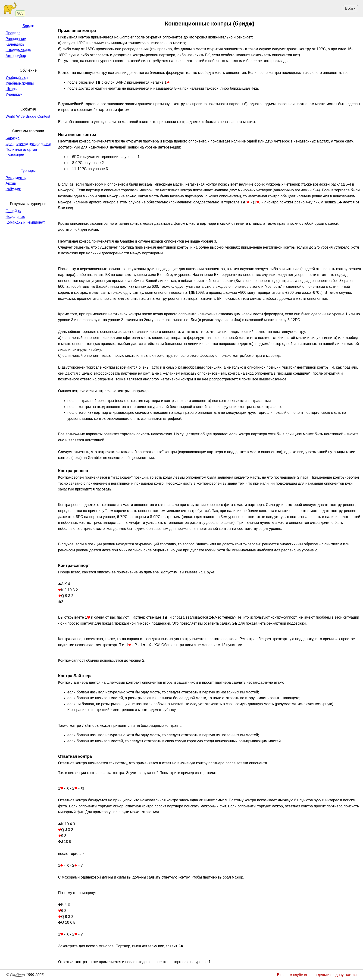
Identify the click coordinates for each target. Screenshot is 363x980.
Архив (11, 183)
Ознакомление (18, 50)
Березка (13, 138)
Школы (11, 89)
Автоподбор (16, 56)
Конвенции (15, 155)
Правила (13, 33)
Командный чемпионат (25, 222)
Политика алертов (21, 150)
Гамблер (18, 975)
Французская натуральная (28, 144)
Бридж (28, 26)
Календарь (15, 44)
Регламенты (16, 178)
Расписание (16, 39)
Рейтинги (13, 189)
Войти (350, 8)
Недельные (15, 217)
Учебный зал (17, 77)
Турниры (28, 171)
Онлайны (14, 211)
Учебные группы (20, 83)
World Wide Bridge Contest (28, 116)
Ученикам (14, 94)
